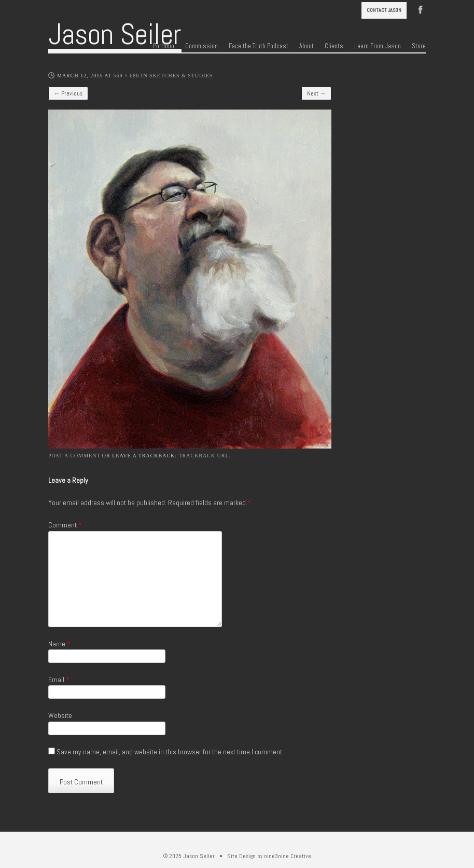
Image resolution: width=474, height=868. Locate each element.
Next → (316, 93)
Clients (334, 46)
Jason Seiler (115, 34)
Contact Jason (384, 10)
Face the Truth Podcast (259, 46)
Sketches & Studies (181, 76)
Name (59, 644)
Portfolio (164, 46)
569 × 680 (127, 76)
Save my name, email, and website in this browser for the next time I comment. (170, 752)
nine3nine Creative (288, 856)
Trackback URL (204, 456)
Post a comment (74, 456)
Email (59, 680)
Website (60, 715)
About (306, 46)
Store (419, 46)
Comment (65, 525)
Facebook (421, 9)
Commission (201, 46)
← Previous (68, 93)
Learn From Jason (378, 46)
